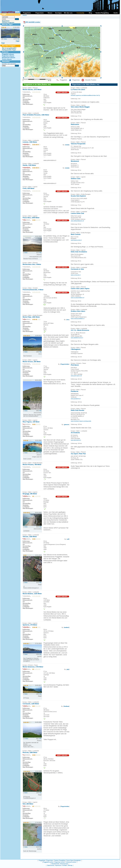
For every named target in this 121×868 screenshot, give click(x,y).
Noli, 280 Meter (28, 804)
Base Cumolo (76, 234)
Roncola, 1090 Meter (30, 752)
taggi (18, 41)
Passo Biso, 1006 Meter (31, 218)
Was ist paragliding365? (9, 48)
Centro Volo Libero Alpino (80, 289)
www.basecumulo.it (76, 240)
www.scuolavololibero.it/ (78, 298)
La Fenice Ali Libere (78, 90)
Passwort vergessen (8, 22)
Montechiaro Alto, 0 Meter (32, 264)
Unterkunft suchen (71, 862)
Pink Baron (75, 365)
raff (68, 539)
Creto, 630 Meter (29, 188)
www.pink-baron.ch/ (76, 376)
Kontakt (65, 865)
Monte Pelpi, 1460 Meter (31, 317)
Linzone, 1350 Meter (30, 142)
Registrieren (6, 21)
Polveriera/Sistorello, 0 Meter (33, 290)
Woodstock (75, 161)
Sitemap (70, 865)
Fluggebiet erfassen (8, 54)
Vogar (3, 43)
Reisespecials (64, 864)
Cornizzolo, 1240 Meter (31, 704)
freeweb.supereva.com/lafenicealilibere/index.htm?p (85, 95)
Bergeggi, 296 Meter (30, 494)
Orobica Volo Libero (78, 311)
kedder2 (67, 627)
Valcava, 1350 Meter (30, 537)
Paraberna (75, 391)
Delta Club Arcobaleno (79, 252)
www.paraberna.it (76, 399)
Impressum (58, 865)
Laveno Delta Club (77, 213)
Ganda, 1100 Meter (29, 165)
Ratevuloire (75, 124)
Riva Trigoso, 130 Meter (31, 422)
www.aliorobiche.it (76, 440)
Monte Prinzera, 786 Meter (32, 465)
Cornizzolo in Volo (77, 269)
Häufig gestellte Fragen (9, 50)
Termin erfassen (7, 59)
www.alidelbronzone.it (77, 338)
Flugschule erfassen (8, 56)
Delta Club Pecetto (78, 410)
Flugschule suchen (60, 862)
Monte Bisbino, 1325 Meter (32, 594)
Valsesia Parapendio (78, 144)
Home (25, 15)
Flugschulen (50, 861)
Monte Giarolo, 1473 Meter (32, 90)
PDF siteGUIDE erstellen (33, 22)
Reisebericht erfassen (9, 58)
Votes (5, 39)
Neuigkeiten (77, 861)
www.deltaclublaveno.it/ (77, 221)
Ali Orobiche (75, 433)
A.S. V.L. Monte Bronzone (80, 330)
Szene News (70, 861)
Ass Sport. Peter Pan (78, 454)
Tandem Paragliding (60, 861)
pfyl (68, 669)
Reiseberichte (55, 864)
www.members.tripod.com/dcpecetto (81, 421)
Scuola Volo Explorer (78, 196)
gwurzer (67, 425)
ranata (67, 145)
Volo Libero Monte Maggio (80, 107)
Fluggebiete (42, 861)
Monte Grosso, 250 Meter (32, 362)
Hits (18, 39)
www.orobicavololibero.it (78, 319)
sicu (68, 320)
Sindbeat (66, 706)
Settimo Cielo (76, 179)
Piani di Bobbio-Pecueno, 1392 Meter (36, 115)
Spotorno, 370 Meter (30, 625)
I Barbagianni (76, 349)
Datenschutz (51, 865)
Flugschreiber (65, 364)
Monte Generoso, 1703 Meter (33, 667)
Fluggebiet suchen (48, 862)
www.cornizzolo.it (76, 275)
